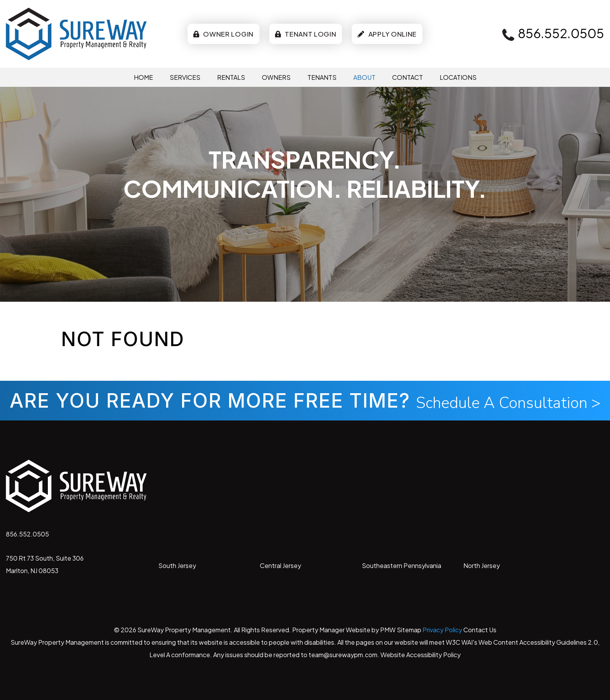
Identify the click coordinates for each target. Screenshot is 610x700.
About (364, 77)
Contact (408, 77)
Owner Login (223, 34)
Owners (276, 77)
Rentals (231, 77)
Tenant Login (306, 34)
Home (143, 77)
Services (185, 77)
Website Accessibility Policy (421, 655)
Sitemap (409, 630)
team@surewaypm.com (343, 655)
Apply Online (387, 34)
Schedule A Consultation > (508, 403)
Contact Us (480, 630)
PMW (388, 630)
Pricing (363, 216)
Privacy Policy (442, 630)
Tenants (322, 77)
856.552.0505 (561, 33)
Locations (458, 77)
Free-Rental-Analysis (247, 216)
